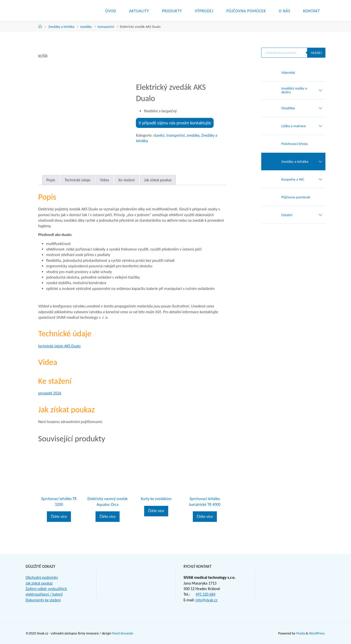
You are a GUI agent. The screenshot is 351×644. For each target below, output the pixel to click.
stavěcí (159, 135)
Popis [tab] (51, 180)
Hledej (316, 53)
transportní (106, 27)
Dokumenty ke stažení (43, 600)
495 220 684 (206, 594)
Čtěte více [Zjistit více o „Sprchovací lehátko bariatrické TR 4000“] (205, 516)
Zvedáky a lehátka (61, 27)
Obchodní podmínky (42, 577)
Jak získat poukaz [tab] (158, 180)
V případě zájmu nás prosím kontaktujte (175, 123)
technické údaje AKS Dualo (60, 346)
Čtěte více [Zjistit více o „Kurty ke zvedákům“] (156, 511)
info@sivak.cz (207, 600)
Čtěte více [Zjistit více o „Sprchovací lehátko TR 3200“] (59, 516)
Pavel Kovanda (123, 633)
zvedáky (86, 27)
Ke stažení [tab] (127, 180)
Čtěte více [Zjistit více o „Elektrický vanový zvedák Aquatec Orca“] (108, 516)
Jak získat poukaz (39, 583)
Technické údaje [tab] (78, 180)
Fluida (300, 633)
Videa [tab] (104, 180)
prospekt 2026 (50, 393)
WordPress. (317, 633)
